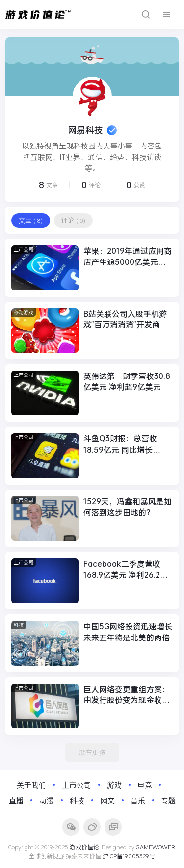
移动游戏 (24, 312)
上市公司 (24, 249)
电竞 (145, 785)
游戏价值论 (84, 847)
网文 (107, 800)
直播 (16, 800)
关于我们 (31, 785)
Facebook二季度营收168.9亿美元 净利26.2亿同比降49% (126, 569)
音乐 (138, 800)
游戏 (114, 785)
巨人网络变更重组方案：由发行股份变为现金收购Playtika (127, 695)
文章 (31, 220)
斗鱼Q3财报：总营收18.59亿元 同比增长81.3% (120, 444)
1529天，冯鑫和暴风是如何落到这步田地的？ (128, 506)
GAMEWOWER (156, 847)
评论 (73, 220)
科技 (19, 625)
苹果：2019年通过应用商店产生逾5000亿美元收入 (128, 256)
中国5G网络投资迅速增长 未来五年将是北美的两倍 (128, 631)
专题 (168, 800)
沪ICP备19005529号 (129, 856)
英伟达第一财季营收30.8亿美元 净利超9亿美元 (127, 381)
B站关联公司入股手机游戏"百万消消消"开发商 (125, 319)
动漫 (47, 800)
